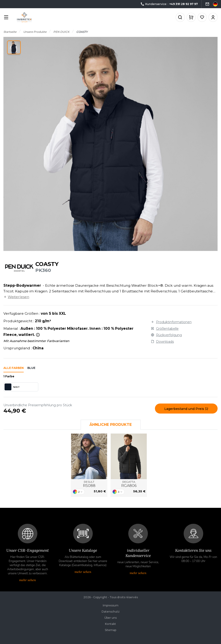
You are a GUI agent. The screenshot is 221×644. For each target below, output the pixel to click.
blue (31, 368)
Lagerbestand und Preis (186, 409)
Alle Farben (14, 368)
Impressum (111, 605)
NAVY (12, 387)
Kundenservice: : (169, 4)
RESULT (89, 484)
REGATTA (129, 484)
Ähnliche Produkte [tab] (111, 425)
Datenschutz (111, 612)
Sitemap (110, 630)
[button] (14, 47)
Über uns (110, 618)
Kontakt (110, 624)
